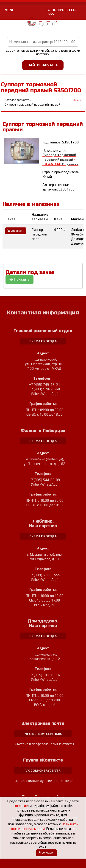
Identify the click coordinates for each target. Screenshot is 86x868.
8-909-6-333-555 (62, 12)
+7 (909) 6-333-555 (45, 575)
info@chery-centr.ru (43, 734)
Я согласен (46, 853)
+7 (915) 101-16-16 (45, 675)
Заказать (16, 231)
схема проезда (43, 341)
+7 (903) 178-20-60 (45, 389)
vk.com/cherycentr (43, 770)
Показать (19, 279)
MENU (10, 10)
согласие (21, 806)
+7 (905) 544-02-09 (45, 480)
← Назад (75, 100)
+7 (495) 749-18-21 (45, 385)
